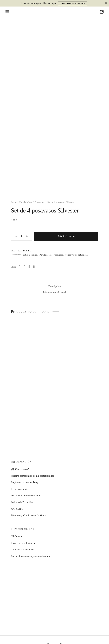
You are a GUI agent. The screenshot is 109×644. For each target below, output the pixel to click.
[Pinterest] (34, 267)
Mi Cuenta (16, 536)
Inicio (14, 202)
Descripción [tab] (54, 286)
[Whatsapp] (20, 267)
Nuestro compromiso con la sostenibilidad (33, 476)
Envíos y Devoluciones (23, 543)
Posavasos (40, 202)
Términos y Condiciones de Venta (28, 515)
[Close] (106, 3)
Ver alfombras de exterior (72, 3)
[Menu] (7, 12)
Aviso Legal (17, 509)
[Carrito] (102, 12)
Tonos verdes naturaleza (76, 255)
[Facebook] (24, 267)
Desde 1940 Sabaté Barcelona (26, 495)
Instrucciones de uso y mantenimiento (30, 556)
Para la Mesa (25, 202)
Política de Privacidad (22, 502)
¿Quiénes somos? (20, 469)
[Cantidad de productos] (20, 236)
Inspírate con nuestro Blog (25, 482)
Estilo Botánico (30, 255)
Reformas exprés (20, 489)
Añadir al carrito (64, 236)
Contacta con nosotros (22, 550)
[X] (29, 267)
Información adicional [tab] (54, 292)
